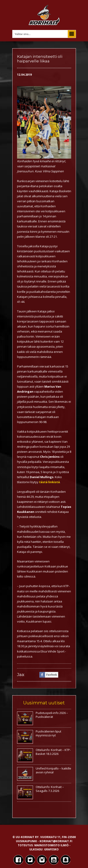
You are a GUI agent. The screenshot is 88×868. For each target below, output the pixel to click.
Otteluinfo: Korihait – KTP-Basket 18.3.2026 (53, 752)
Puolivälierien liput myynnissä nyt (48, 733)
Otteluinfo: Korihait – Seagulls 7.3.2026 (50, 789)
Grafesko (51, 849)
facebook (48, 675)
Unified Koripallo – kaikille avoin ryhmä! (53, 770)
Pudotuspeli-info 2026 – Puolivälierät (52, 715)
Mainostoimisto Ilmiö (52, 845)
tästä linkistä (49, 482)
